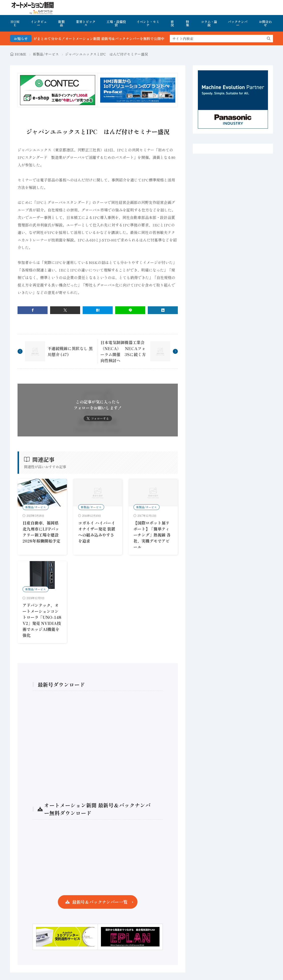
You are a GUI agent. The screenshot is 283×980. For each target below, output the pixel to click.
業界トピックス (86, 23)
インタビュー (39, 23)
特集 (187, 23)
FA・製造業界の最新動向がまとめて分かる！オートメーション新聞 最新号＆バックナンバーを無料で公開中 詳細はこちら (100, 39)
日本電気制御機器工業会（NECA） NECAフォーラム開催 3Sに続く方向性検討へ (123, 351)
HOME (15, 23)
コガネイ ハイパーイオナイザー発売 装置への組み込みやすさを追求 (97, 532)
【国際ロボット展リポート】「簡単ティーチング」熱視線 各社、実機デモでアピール (152, 535)
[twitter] (65, 310)
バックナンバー (238, 23)
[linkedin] (163, 310)
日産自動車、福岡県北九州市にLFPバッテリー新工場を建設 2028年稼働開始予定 (43, 532)
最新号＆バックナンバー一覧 (100, 902)
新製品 (61, 23)
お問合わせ (265, 23)
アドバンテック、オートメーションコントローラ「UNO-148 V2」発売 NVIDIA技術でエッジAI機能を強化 (42, 620)
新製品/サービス (46, 54)
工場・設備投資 (116, 23)
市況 (172, 23)
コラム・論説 (209, 23)
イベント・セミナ (148, 23)
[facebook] (33, 310)
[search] (269, 39)
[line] (130, 310)
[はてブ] (98, 310)
